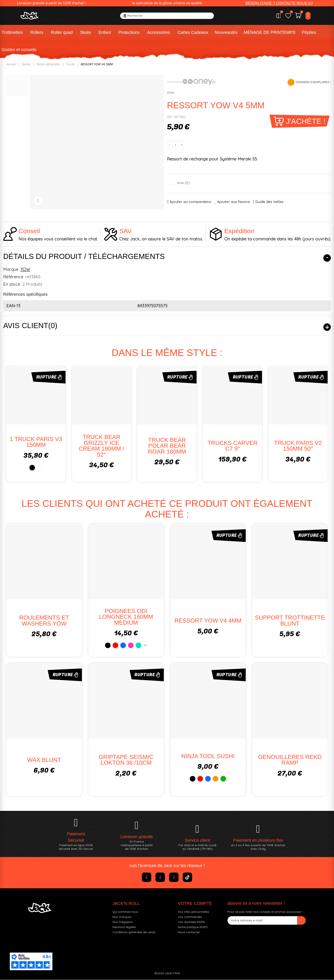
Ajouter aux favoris (233, 202)
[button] (279, 3)
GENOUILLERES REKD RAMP (290, 760)
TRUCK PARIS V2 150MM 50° (298, 446)
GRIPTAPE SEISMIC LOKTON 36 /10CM (126, 760)
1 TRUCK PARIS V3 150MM (36, 442)
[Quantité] (176, 145)
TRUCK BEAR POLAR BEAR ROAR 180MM (167, 446)
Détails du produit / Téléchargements (84, 256)
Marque (11, 269)
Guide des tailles (269, 202)
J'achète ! (306, 121)
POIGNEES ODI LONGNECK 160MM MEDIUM (126, 617)
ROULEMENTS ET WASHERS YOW (44, 621)
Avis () (183, 183)
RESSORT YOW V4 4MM (208, 621)
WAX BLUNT (44, 760)
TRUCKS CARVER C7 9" (233, 446)
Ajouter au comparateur (191, 202)
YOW (171, 93)
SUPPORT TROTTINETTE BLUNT (290, 621)
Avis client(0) (30, 325)
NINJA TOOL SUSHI (208, 756)
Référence (13, 277)
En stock (12, 284)
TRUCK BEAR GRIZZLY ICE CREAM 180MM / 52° (101, 446)
